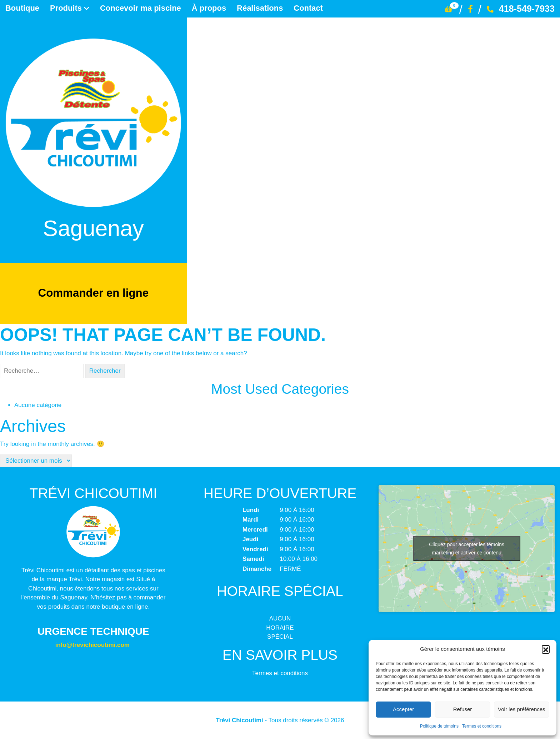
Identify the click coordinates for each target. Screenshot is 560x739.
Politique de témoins (439, 726)
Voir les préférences (522, 709)
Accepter (403, 709)
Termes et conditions (482, 726)
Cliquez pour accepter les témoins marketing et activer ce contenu (467, 549)
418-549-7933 (521, 9)
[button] (546, 649)
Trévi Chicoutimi (240, 720)
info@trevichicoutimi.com (92, 645)
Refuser (463, 709)
